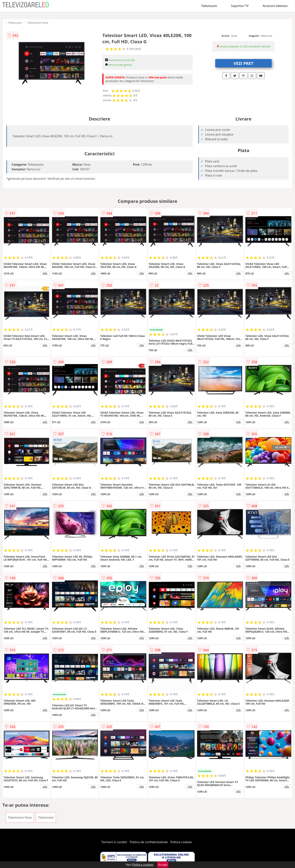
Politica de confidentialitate (149, 842)
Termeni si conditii (114, 842)
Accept (163, 865)
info (45, 273)
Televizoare (209, 6)
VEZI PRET (243, 63)
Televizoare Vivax (38, 23)
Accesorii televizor (275, 6)
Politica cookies (181, 842)
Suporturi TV (240, 6)
